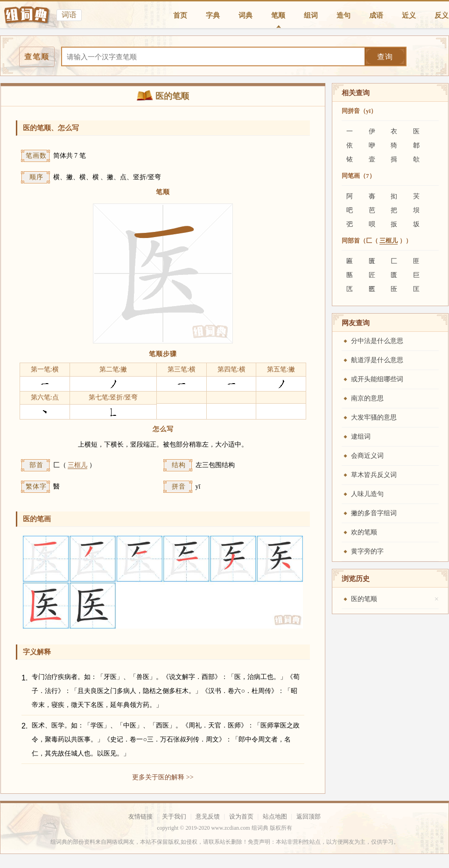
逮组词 (361, 437)
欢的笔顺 (364, 532)
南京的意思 (367, 398)
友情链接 (140, 816)
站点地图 (275, 816)
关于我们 (174, 816)
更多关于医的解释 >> (163, 777)
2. (25, 726)
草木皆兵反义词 (374, 475)
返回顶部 (309, 816)
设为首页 (241, 816)
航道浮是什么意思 (377, 360)
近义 (409, 15)
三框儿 (77, 465)
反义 (442, 15)
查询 (385, 57)
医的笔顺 (364, 599)
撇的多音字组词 (374, 513)
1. (25, 678)
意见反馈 (208, 816)
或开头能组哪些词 (377, 379)
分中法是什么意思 (377, 341)
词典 (246, 15)
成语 (376, 15)
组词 (311, 15)
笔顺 (278, 15)
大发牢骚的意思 (374, 417)
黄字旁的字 (367, 551)
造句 (344, 15)
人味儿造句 (367, 494)
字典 (213, 15)
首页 (180, 15)
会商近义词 (367, 456)
